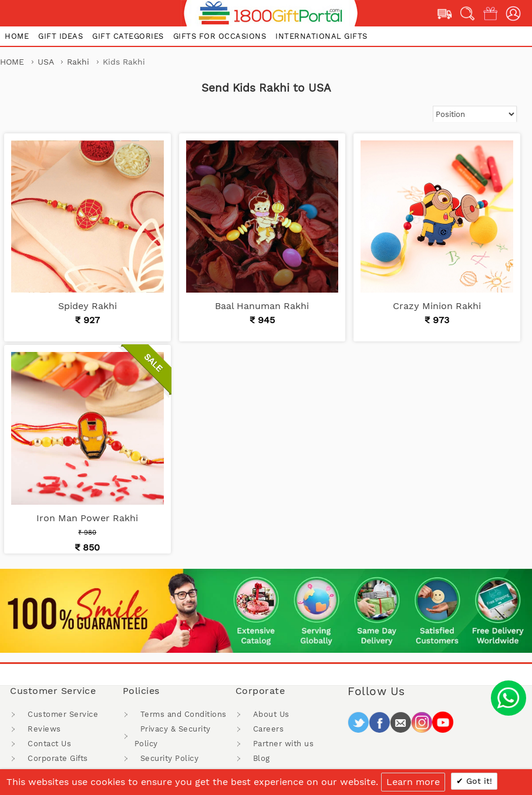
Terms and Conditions (183, 714)
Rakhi (80, 62)
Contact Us (49, 744)
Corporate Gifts (58, 758)
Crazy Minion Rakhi (437, 306)
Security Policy (170, 758)
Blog (262, 758)
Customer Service (63, 714)
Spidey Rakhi (87, 306)
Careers (269, 729)
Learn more (413, 782)
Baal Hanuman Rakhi (262, 306)
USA (47, 62)
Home (12, 62)
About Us (271, 714)
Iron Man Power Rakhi (87, 518)
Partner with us (284, 744)
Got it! (478, 781)
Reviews (44, 729)
